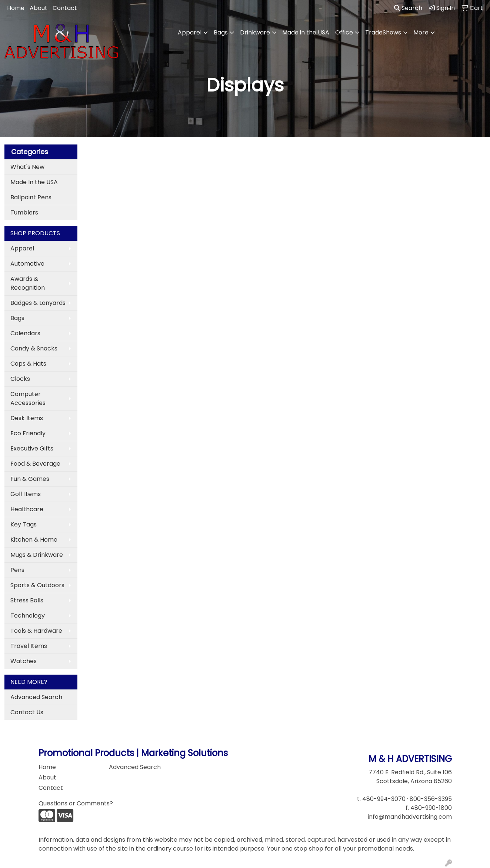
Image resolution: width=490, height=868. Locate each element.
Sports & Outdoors (37, 585)
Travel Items (29, 646)
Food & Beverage (35, 464)
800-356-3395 (431, 799)
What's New (27, 167)
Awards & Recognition (28, 283)
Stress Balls (27, 600)
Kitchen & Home (34, 540)
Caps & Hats (28, 364)
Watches (24, 661)
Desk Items (27, 418)
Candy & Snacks (34, 348)
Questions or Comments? (76, 803)
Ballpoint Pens (31, 197)
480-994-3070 (384, 799)
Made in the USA (306, 32)
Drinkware (255, 32)
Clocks (20, 379)
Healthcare (27, 509)
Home (16, 8)
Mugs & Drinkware (37, 555)
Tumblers (24, 212)
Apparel (190, 32)
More (421, 32)
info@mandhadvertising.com (410, 817)
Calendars (25, 333)
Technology (28, 616)
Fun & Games (30, 479)
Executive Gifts (32, 448)
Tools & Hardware (36, 631)
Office (344, 32)
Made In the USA (34, 182)
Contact (65, 8)
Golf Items (26, 494)
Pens (17, 570)
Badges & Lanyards (38, 303)
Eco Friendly (28, 433)
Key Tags (24, 524)
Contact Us (27, 712)
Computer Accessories (28, 398)
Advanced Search (36, 697)
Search (408, 8)
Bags (221, 32)
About (39, 8)
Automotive (27, 264)
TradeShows (383, 32)
